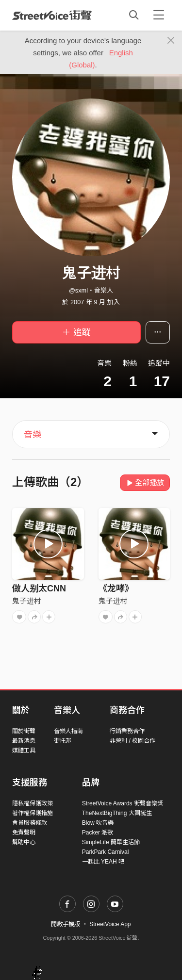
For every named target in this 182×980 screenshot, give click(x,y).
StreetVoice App (110, 924)
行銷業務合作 (127, 731)
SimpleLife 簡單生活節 (111, 842)
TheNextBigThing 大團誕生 (117, 813)
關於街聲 (24, 731)
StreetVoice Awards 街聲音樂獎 (123, 803)
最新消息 (24, 741)
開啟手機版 (66, 924)
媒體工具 (24, 751)
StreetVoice (52, 15)
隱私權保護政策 (33, 803)
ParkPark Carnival (106, 852)
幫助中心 (24, 842)
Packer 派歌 (98, 833)
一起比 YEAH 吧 (103, 862)
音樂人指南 (68, 731)
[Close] (171, 41)
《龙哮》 (116, 588)
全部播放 (145, 482)
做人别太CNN (39, 588)
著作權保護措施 (33, 813)
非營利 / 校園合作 (132, 741)
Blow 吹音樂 (98, 823)
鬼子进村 (27, 601)
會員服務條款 (30, 823)
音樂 (33, 435)
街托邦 (63, 741)
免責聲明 (24, 833)
